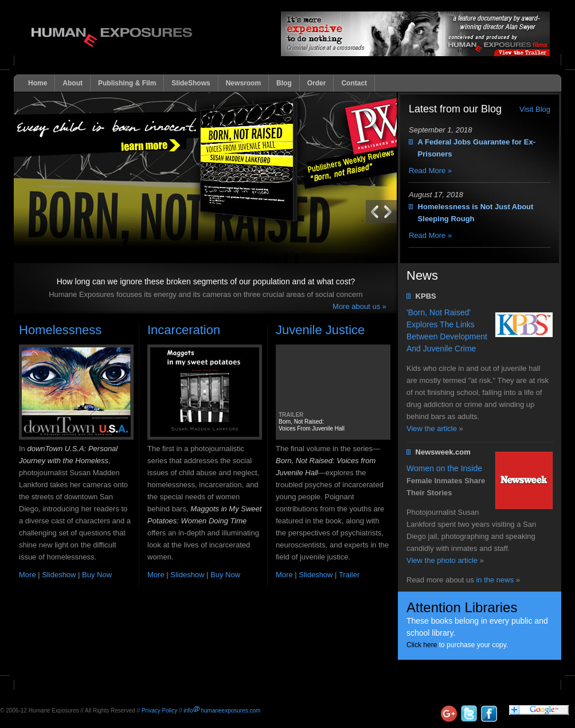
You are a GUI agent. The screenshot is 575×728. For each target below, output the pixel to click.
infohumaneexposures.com (222, 711)
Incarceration (184, 330)
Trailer (349, 575)
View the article (432, 428)
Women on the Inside (444, 468)
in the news (495, 580)
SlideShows (191, 83)
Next (372, 212)
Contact (354, 83)
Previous (390, 212)
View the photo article (442, 560)
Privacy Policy (159, 711)
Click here (422, 645)
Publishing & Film (127, 83)
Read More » (430, 171)
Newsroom (243, 83)
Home (38, 83)
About (73, 83)
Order (317, 83)
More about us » (359, 306)
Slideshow (59, 575)
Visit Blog (535, 109)
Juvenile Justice (320, 330)
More (28, 575)
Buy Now (97, 575)
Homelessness (60, 330)
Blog (284, 83)
